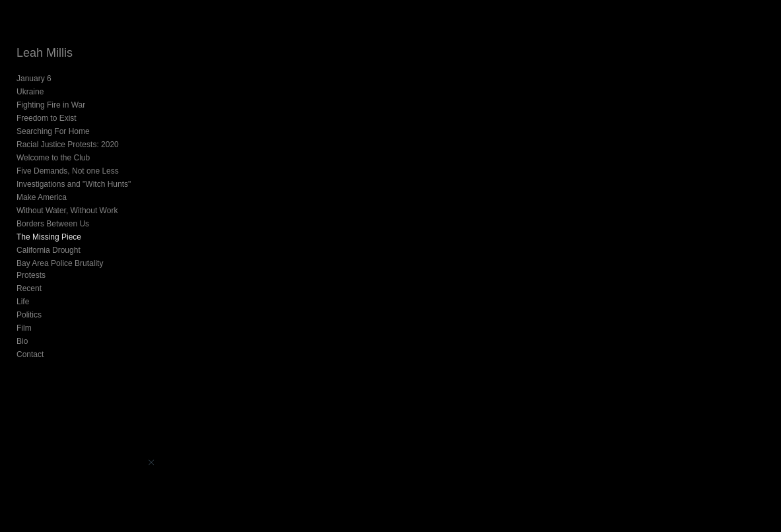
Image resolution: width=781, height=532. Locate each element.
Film (24, 316)
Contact (30, 343)
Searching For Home (53, 131)
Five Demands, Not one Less (68, 171)
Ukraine (30, 92)
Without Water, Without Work (67, 211)
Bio (22, 329)
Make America (42, 197)
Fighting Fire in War (51, 105)
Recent (29, 277)
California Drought (49, 250)
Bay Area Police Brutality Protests (76, 263)
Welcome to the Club (53, 158)
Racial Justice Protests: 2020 (68, 145)
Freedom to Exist (47, 118)
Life (23, 290)
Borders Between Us (53, 224)
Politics (29, 303)
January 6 (34, 79)
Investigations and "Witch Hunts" (74, 184)
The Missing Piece (49, 237)
